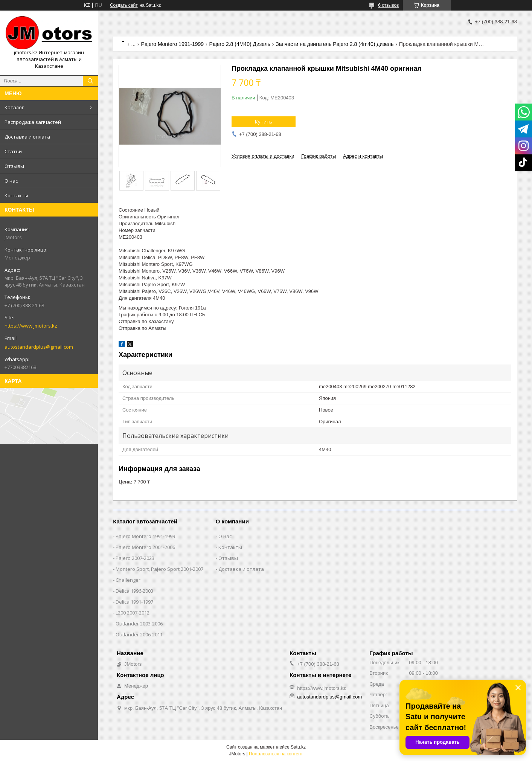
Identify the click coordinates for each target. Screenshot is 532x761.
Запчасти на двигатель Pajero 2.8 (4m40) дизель (335, 44)
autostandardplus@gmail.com (39, 347)
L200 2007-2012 (133, 613)
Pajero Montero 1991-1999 (173, 44)
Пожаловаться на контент (276, 754)
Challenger (128, 580)
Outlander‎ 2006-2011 (139, 634)
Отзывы (14, 166)
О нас (11, 181)
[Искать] (90, 81)
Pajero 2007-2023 (135, 558)
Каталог (14, 107)
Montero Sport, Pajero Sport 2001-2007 (159, 569)
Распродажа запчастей (33, 122)
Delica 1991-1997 (134, 602)
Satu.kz (298, 747)
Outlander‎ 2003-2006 (139, 624)
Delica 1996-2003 (134, 591)
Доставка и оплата (27, 137)
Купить (264, 122)
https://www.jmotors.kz (31, 326)
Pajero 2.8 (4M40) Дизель (240, 44)
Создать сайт (124, 5)
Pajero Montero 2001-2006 (145, 547)
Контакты (16, 195)
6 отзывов (388, 5)
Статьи (13, 151)
